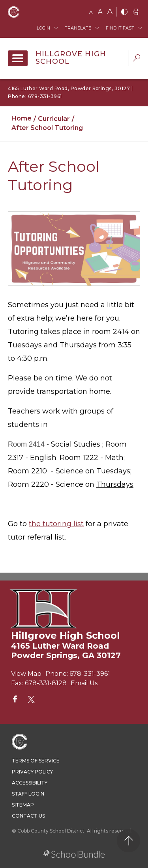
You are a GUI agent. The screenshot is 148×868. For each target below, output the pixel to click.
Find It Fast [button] (120, 28)
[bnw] (124, 12)
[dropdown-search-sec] (137, 59)
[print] (136, 12)
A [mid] (100, 12)
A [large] (110, 11)
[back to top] (128, 841)
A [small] (91, 12)
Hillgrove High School (71, 58)
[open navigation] (18, 58)
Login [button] (43, 28)
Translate (78, 28)
